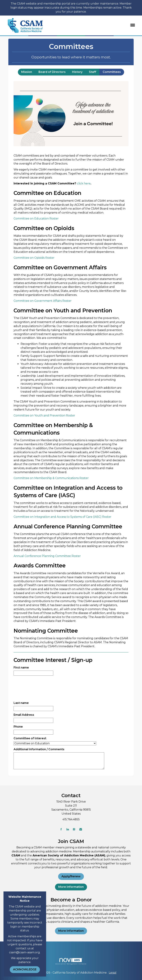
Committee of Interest (30, 738)
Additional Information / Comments (39, 749)
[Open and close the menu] (93, 25)
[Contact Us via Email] (81, 829)
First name (21, 668)
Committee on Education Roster (36, 219)
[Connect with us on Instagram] (74, 829)
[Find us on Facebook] (61, 829)
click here (84, 183)
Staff (93, 72)
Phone (18, 727)
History (77, 72)
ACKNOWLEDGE (25, 969)
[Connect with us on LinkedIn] (68, 829)
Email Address (24, 715)
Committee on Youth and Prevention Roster (44, 415)
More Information (71, 887)
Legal (113, 973)
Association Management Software (71, 961)
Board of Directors (52, 72)
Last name (21, 703)
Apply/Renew (71, 876)
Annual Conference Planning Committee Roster (47, 556)
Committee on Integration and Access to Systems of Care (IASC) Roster (62, 517)
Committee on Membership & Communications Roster (51, 478)
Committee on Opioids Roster (34, 258)
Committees (112, 72)
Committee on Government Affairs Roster (43, 301)
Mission (27, 72)
